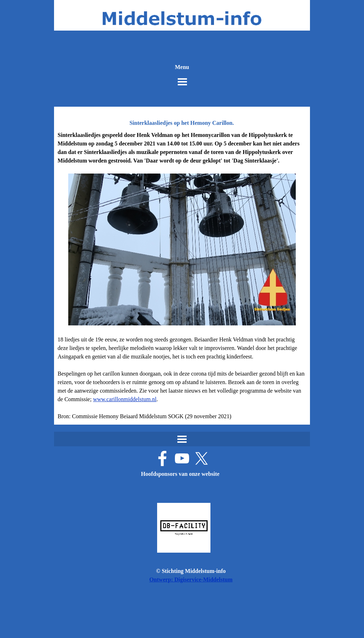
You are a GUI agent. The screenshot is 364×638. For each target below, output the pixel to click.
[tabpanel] (182, 276)
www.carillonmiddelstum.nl (125, 399)
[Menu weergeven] (182, 82)
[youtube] (182, 458)
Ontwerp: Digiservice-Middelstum (191, 579)
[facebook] (162, 458)
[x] (202, 458)
